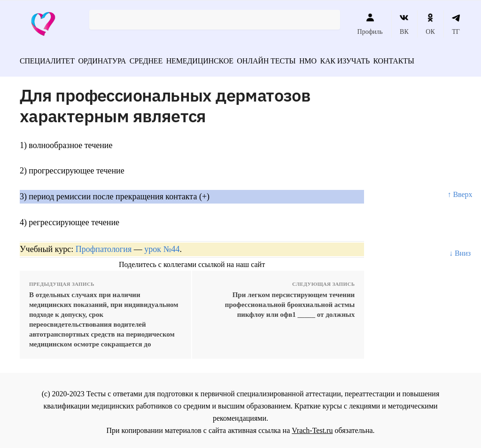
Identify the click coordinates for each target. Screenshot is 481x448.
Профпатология (104, 246)
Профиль (370, 24)
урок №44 (162, 246)
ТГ (456, 24)
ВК (404, 24)
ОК (430, 24)
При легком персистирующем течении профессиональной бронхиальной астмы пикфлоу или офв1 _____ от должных (290, 301)
